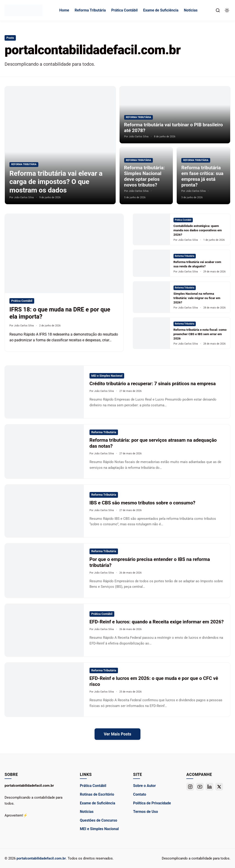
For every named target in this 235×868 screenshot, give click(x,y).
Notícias (191, 10)
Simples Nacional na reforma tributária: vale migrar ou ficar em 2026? (197, 298)
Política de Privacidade (152, 803)
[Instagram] (190, 787)
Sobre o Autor (144, 786)
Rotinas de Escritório (97, 794)
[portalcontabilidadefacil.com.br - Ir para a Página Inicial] (24, 10)
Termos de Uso (145, 812)
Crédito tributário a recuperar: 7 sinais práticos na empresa (153, 384)
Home (64, 10)
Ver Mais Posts (117, 734)
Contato (140, 794)
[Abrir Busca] (218, 10)
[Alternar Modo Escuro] (227, 10)
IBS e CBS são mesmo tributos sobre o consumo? (143, 503)
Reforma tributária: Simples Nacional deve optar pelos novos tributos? (144, 176)
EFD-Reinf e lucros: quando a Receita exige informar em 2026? (157, 622)
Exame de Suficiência (161, 10)
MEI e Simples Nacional (99, 829)
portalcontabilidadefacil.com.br (41, 858)
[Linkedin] (210, 787)
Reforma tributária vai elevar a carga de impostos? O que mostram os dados (57, 182)
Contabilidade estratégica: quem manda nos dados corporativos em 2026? (198, 230)
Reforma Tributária (90, 10)
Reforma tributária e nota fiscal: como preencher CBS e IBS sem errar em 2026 (200, 334)
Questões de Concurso (98, 820)
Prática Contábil (124, 10)
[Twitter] (219, 787)
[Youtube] (200, 787)
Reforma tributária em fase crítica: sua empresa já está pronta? (202, 176)
